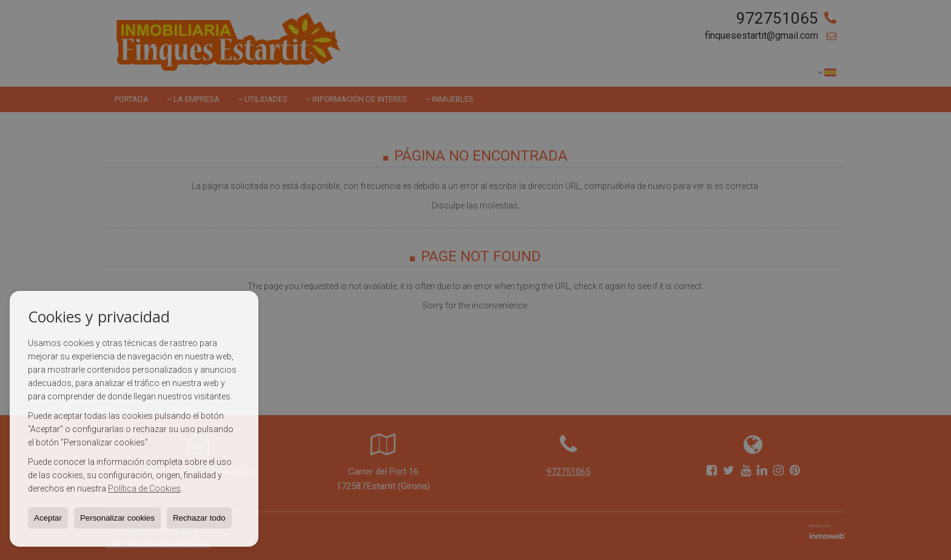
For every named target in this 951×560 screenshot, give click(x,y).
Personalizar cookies (117, 518)
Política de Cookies (144, 488)
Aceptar (48, 518)
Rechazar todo (199, 518)
